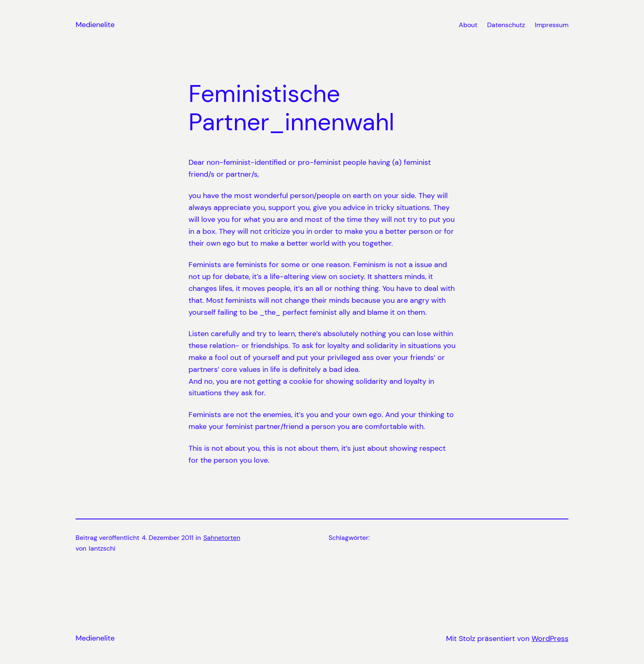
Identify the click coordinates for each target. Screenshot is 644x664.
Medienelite (95, 25)
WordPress (550, 639)
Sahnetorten (222, 538)
